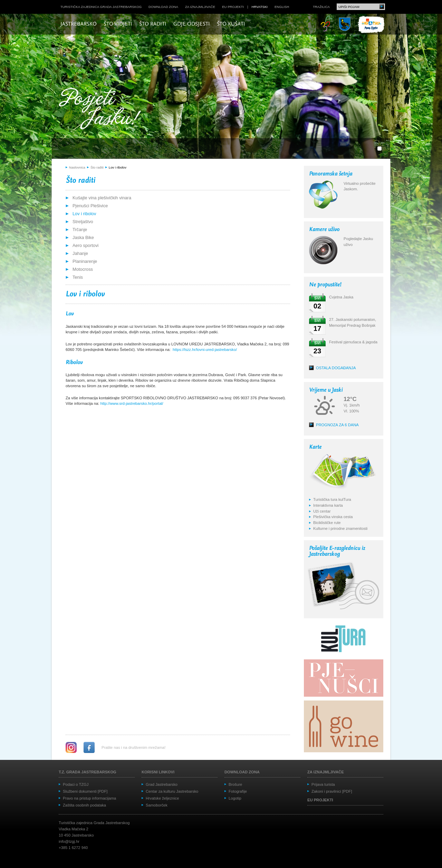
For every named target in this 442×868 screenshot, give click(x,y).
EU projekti (233, 7)
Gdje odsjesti (192, 24)
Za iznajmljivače (200, 7)
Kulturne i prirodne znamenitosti (340, 528)
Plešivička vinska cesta (333, 517)
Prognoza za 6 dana (337, 425)
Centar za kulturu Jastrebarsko (172, 791)
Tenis (78, 277)
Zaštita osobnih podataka (84, 805)
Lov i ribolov (118, 167)
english (282, 7)
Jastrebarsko (79, 24)
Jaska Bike (83, 237)
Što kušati (231, 24)
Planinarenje (85, 261)
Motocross (83, 269)
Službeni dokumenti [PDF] (85, 791)
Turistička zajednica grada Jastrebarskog (101, 7)
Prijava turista (323, 784)
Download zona (163, 7)
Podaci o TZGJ (76, 784)
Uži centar (322, 511)
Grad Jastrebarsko (162, 784)
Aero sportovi (85, 245)
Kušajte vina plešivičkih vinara (102, 198)
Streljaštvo (83, 222)
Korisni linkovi (158, 772)
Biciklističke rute (327, 523)
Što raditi (153, 24)
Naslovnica (77, 167)
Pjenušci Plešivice (90, 206)
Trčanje (80, 230)
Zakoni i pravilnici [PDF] (332, 791)
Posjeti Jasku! (102, 110)
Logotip (235, 798)
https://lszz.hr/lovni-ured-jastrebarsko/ (205, 350)
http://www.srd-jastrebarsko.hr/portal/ (132, 403)
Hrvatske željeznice (162, 798)
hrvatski (260, 7)
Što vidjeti (118, 24)
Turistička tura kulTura (332, 499)
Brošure (235, 784)
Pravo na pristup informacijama (89, 798)
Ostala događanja (336, 368)
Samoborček (157, 805)
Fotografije (238, 791)
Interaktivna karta (328, 505)
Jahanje (80, 253)
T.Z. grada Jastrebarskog (88, 772)
